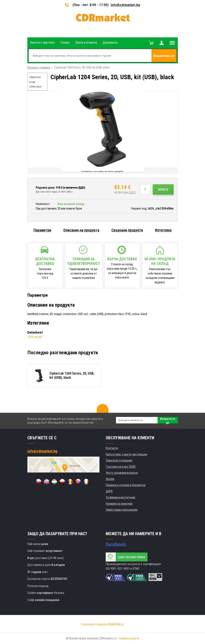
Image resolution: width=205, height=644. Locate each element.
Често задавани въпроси (122, 473)
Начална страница (39, 67)
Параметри (42, 230)
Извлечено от (164, 56)
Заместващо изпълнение (122, 510)
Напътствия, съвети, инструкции (126, 454)
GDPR (109, 491)
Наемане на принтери (119, 504)
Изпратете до (168, 420)
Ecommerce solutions (94, 624)
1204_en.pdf (35, 337)
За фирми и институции (120, 497)
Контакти (112, 448)
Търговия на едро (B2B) (121, 467)
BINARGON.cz (116, 624)
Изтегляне (163, 230)
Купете (163, 190)
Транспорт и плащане (119, 460)
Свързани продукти (127, 230)
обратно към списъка (35, 82)
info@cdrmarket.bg (125, 5)
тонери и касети (129, 638)
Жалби (110, 479)
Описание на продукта (81, 230)
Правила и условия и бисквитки (126, 485)
